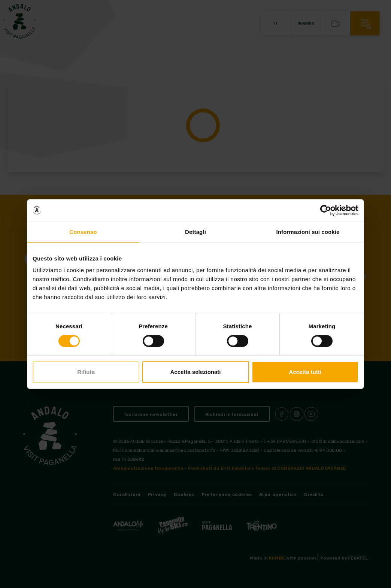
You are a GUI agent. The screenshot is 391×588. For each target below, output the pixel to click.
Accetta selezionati (195, 372)
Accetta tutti (305, 372)
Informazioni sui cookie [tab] (308, 232)
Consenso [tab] (83, 232)
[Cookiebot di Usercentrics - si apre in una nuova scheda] (326, 210)
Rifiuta (86, 372)
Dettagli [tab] (195, 232)
